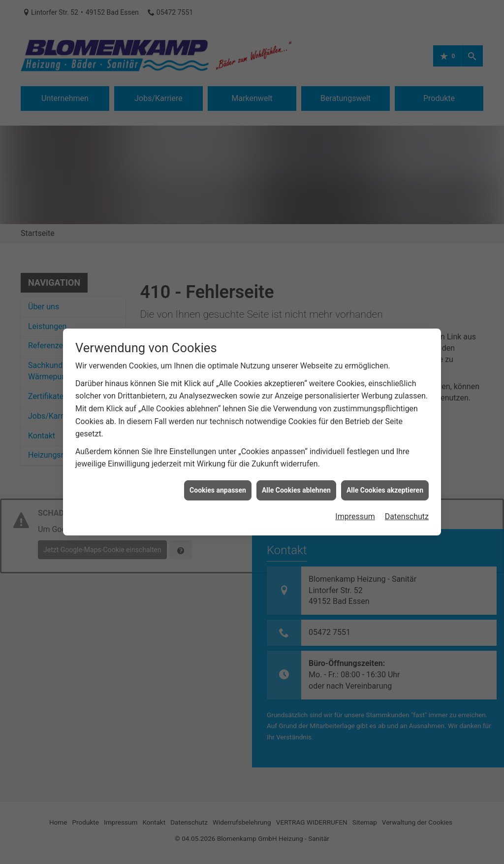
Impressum (355, 503)
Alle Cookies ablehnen (296, 476)
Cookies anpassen (218, 476)
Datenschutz (407, 503)
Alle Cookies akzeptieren (385, 476)
